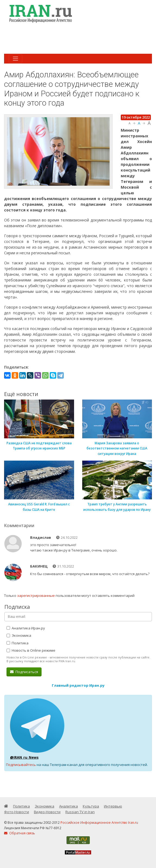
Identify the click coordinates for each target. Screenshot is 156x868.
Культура (91, 806)
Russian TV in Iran (80, 812)
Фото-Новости (17, 812)
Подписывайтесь (21, 765)
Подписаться (24, 672)
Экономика (19, 635)
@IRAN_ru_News (24, 757)
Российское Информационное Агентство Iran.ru (99, 823)
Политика (17, 643)
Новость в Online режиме (31, 650)
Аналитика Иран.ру (26, 628)
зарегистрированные (36, 595)
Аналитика (69, 806)
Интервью (113, 806)
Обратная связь (20, 833)
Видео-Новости (47, 812)
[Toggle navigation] (15, 59)
